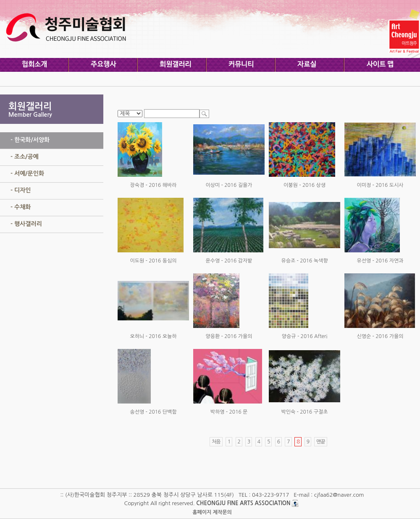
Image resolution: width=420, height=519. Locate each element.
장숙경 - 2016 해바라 (153, 185)
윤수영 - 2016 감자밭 (229, 261)
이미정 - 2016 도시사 (380, 185)
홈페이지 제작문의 (212, 512)
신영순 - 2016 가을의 (380, 336)
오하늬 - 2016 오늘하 (153, 336)
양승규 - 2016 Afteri (305, 336)
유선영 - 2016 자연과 (380, 261)
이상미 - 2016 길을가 (229, 185)
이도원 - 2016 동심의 (153, 261)
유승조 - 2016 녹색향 (304, 261)
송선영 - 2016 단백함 (153, 412)
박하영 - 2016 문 (229, 412)
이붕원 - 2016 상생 (304, 185)
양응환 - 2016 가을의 (229, 336)
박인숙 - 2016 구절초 (304, 412)
